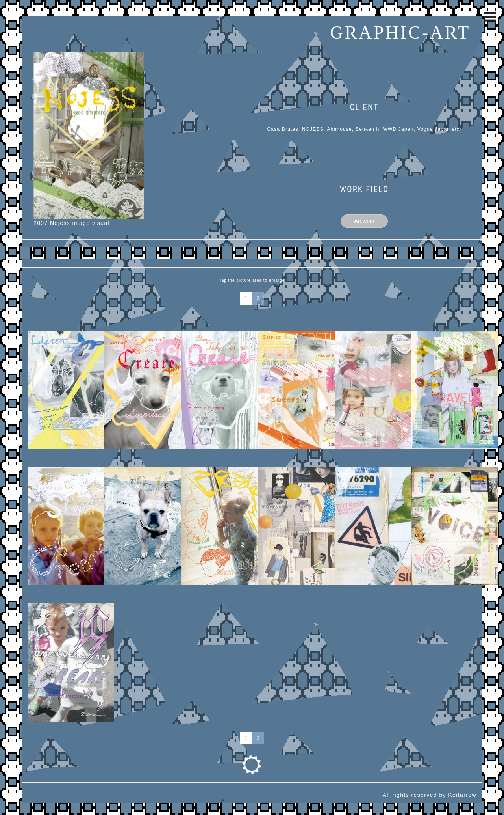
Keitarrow (462, 795)
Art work (364, 221)
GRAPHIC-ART (400, 33)
